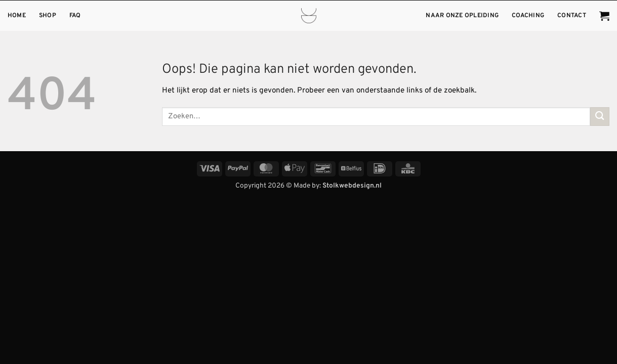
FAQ (75, 16)
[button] (604, 16)
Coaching (528, 16)
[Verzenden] (600, 117)
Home (17, 16)
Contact (572, 16)
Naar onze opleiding (462, 16)
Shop (48, 16)
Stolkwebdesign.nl (352, 186)
